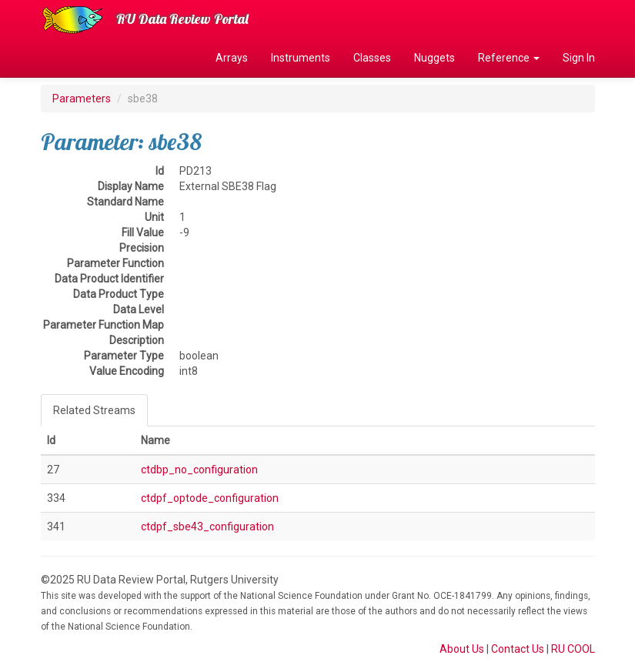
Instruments (301, 58)
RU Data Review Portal (182, 19)
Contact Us (518, 649)
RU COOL (573, 649)
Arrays (232, 58)
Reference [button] (509, 58)
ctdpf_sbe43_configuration (207, 527)
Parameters (82, 99)
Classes (372, 58)
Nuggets (434, 58)
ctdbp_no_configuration (199, 470)
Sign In (579, 58)
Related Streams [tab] (94, 410)
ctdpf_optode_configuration (210, 498)
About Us (462, 649)
